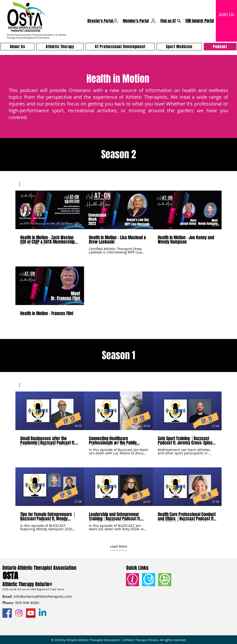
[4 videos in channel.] (118, 260)
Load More (119, 546)
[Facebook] (7, 613)
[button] (22, 184)
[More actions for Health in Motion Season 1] (22, 385)
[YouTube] (31, 613)
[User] (116, 21)
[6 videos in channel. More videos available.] (118, 461)
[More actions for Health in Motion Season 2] (22, 184)
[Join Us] (226, 14)
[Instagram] (19, 613)
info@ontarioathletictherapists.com (43, 596)
